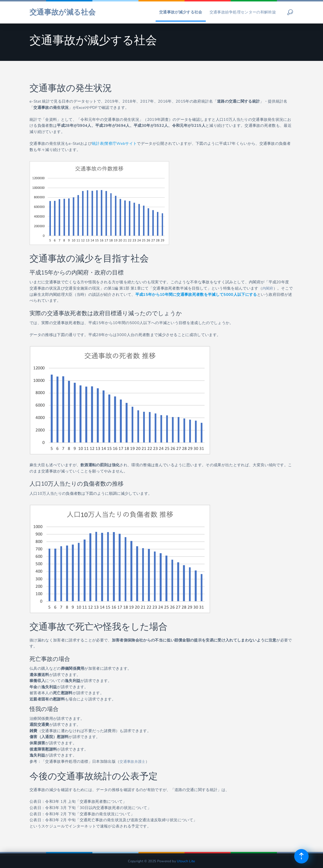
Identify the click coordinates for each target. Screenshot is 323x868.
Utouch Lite (186, 861)
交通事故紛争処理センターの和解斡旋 (243, 10)
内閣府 (268, 288)
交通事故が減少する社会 (181, 10)
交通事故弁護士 (133, 762)
